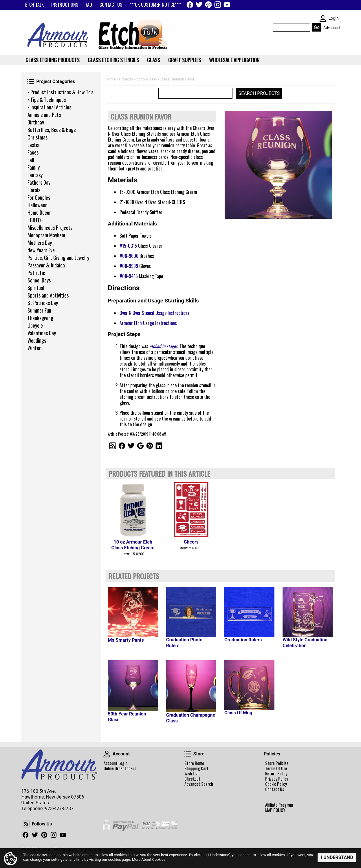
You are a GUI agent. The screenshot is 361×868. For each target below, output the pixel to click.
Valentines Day (42, 333)
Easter (34, 145)
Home (111, 79)
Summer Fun (39, 310)
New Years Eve (41, 250)
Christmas (37, 137)
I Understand (337, 857)
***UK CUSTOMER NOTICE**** (156, 5)
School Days (39, 280)
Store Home (194, 763)
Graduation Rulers (243, 640)
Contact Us (275, 789)
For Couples (39, 197)
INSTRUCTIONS (65, 5)
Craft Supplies (185, 60)
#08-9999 (129, 266)
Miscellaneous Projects (50, 227)
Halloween (37, 205)
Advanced (331, 28)
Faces (33, 152)
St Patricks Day (43, 303)
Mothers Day (40, 243)
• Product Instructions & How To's (60, 92)
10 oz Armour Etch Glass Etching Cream (133, 545)
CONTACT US (111, 5)
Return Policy (276, 774)
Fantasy (35, 175)
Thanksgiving (40, 318)
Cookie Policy (276, 784)
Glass (154, 60)
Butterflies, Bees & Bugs (52, 130)
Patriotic (36, 273)
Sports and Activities (48, 295)
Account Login (116, 763)
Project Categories (31, 82)
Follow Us (26, 824)
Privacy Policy (277, 779)
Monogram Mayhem (46, 235)
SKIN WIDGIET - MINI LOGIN (323, 19)
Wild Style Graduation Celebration (305, 643)
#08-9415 (129, 276)
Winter (34, 348)
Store (188, 754)
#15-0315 (128, 246)
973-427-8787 (59, 809)
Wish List (192, 774)
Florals (34, 190)
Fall (31, 160)
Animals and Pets (44, 115)
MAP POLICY (275, 810)
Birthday (36, 122)
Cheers (191, 542)
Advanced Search (199, 784)
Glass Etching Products (53, 60)
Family (34, 167)
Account (107, 754)
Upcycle (35, 325)
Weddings (37, 340)
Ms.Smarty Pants (126, 640)
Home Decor (39, 212)
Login (333, 18)
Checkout (192, 779)
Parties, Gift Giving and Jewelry (58, 258)
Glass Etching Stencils (113, 60)
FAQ (89, 5)
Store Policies (277, 763)
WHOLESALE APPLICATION (234, 60)
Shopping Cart (196, 768)
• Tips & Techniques (47, 100)
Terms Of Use (276, 768)
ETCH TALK (34, 5)
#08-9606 (129, 256)
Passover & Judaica (46, 265)
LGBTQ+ (35, 220)
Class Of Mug (238, 713)
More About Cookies (149, 859)
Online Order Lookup (120, 768)
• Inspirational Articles (49, 107)
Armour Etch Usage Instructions (148, 323)
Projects (126, 79)
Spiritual (36, 288)
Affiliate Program (279, 805)
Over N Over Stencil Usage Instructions (154, 313)
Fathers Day (39, 182)
